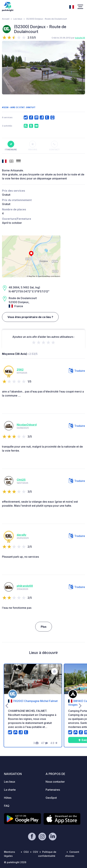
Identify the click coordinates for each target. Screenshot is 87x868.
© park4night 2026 (15, 862)
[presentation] (7, 68)
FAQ (7, 806)
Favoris (33, 146)
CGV (35, 852)
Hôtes (8, 798)
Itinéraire (11, 146)
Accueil (6, 19)
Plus (44, 627)
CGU (26, 852)
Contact (54, 146)
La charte (10, 790)
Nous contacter (55, 782)
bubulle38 (80, 38)
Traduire (77, 371)
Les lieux (18, 19)
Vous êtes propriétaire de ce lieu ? (30, 317)
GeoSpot (51, 798)
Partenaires (53, 790)
